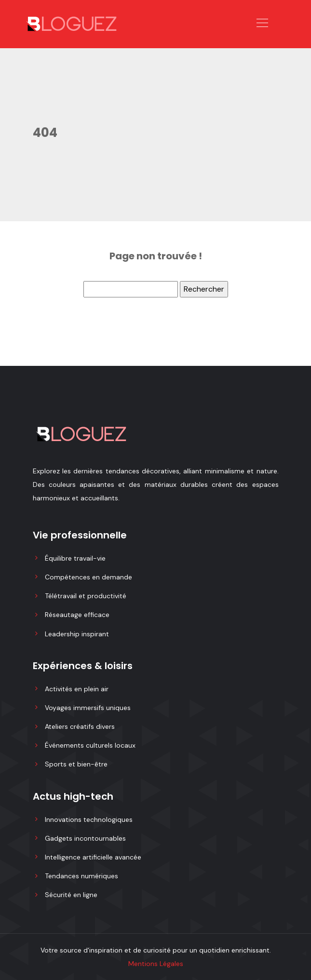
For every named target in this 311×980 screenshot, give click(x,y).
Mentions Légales (156, 964)
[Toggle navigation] (262, 24)
